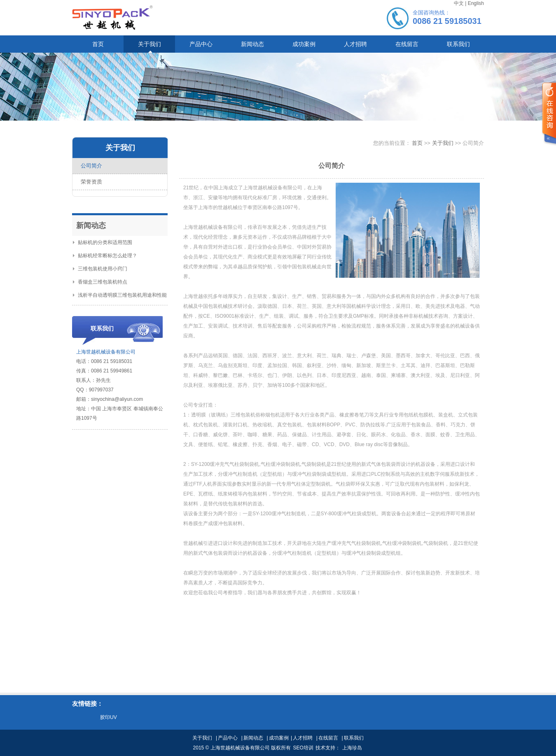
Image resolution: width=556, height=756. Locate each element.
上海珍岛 (352, 748)
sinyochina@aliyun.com (117, 399)
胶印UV (109, 717)
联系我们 (354, 738)
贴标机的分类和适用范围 (103, 242)
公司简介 (91, 166)
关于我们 (444, 143)
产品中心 (228, 738)
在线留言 (328, 738)
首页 (417, 143)
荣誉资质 (91, 182)
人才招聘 (303, 738)
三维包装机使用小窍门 (100, 269)
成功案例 (279, 738)
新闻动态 (253, 738)
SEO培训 (303, 748)
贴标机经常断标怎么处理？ (105, 256)
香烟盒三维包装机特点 (100, 282)
